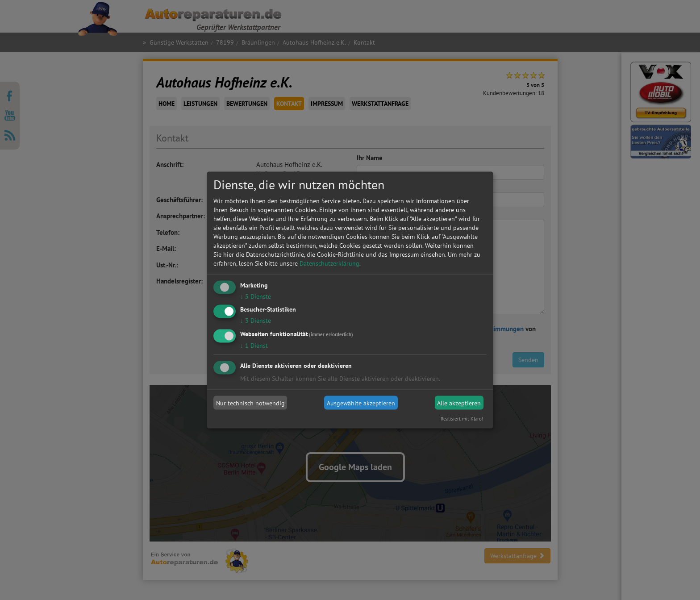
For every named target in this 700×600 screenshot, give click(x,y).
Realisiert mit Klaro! (462, 419)
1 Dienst (254, 346)
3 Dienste (256, 321)
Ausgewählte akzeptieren (361, 403)
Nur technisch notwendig (250, 403)
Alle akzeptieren (459, 403)
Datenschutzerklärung (329, 263)
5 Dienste (256, 296)
